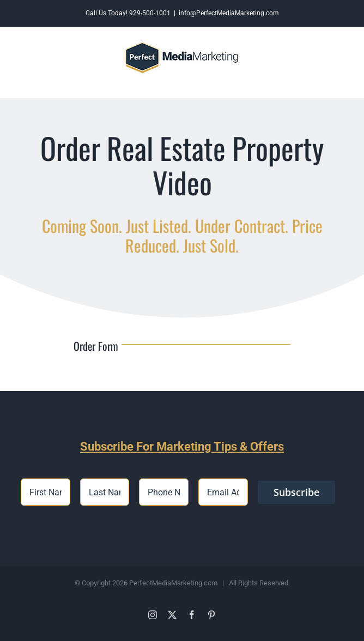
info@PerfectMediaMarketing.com (229, 13)
